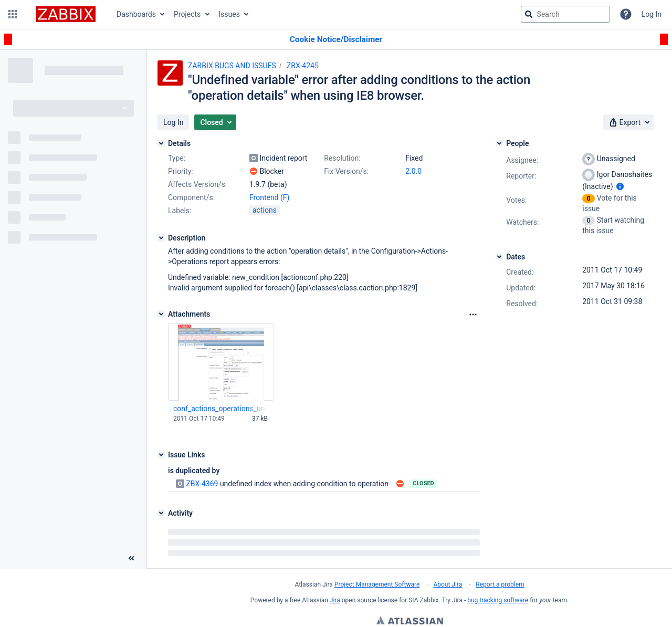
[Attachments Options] (473, 315)
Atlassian (410, 622)
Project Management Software (377, 584)
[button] (13, 14)
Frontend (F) (269, 197)
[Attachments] (161, 314)
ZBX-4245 (303, 66)
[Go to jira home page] (66, 14)
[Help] (626, 14)
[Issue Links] (161, 455)
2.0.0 (413, 171)
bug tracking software (498, 600)
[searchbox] (565, 14)
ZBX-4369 (202, 484)
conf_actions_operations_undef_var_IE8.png (220, 409)
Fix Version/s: (346, 171)
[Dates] (499, 257)
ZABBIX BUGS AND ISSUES (232, 66)
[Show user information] (620, 186)
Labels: (180, 211)
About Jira (448, 584)
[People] (499, 143)
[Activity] (161, 513)
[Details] (161, 143)
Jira (335, 600)
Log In (652, 14)
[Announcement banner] (336, 40)
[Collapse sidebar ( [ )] (131, 558)
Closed (423, 483)
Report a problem (500, 584)
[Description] (161, 238)
